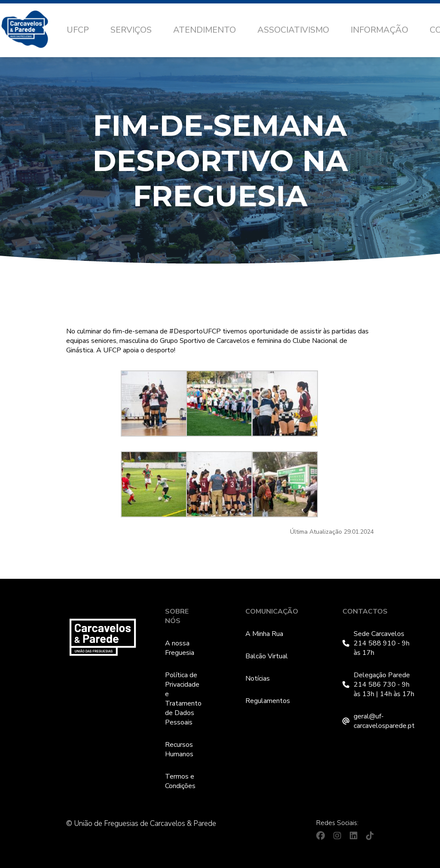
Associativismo (293, 30)
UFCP (78, 30)
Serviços (131, 30)
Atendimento (205, 30)
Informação (379, 30)
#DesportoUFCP (195, 331)
